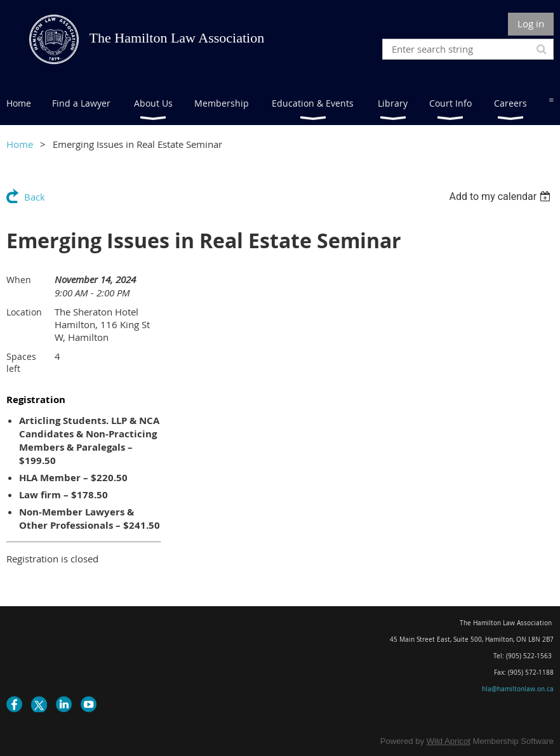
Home (20, 144)
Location (24, 312)
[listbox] (501, 196)
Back (35, 197)
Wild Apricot (449, 741)
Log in (531, 23)
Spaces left (21, 362)
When (19, 280)
